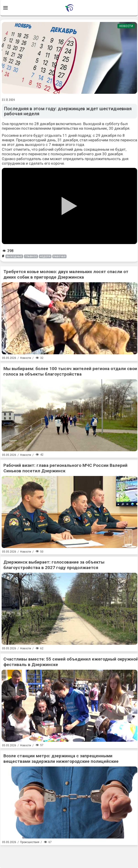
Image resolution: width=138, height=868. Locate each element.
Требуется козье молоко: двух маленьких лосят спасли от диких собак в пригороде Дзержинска (66, 274)
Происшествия (30, 842)
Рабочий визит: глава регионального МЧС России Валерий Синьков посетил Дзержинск (65, 468)
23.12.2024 (8, 100)
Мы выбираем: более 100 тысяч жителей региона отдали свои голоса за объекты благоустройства (70, 371)
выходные (14, 257)
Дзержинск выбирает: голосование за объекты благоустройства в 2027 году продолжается (54, 565)
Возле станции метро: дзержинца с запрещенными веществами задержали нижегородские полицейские (61, 759)
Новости (126, 26)
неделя (45, 257)
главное (31, 257)
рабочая (59, 257)
